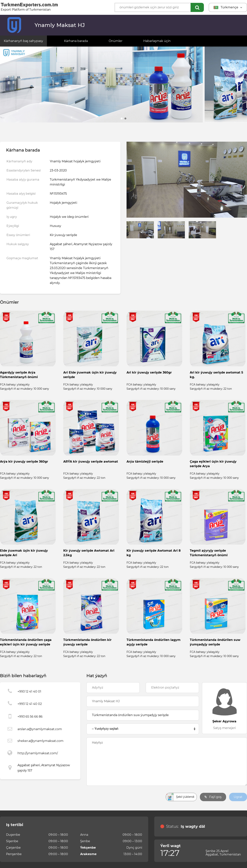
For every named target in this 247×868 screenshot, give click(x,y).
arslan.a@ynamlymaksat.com (40, 729)
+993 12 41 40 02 (30, 704)
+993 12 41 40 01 (29, 691)
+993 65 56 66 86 (30, 717)
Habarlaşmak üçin (157, 41)
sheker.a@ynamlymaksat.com (40, 741)
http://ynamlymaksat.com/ (38, 753)
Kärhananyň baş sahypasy (23, 41)
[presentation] (115, 797)
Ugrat (238, 797)
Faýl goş (213, 797)
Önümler (116, 41)
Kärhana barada (76, 41)
